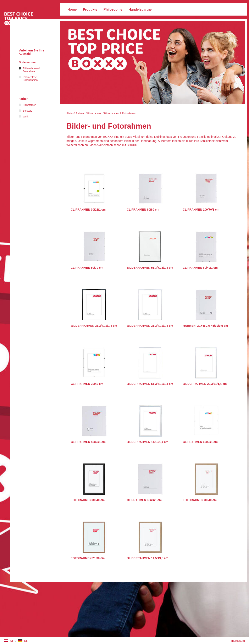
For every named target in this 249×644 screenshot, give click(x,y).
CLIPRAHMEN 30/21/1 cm (88, 210)
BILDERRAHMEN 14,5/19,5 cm (148, 558)
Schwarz (28, 111)
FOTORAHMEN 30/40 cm (88, 500)
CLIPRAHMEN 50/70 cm (87, 268)
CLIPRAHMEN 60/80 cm (143, 210)
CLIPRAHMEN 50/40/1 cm (88, 442)
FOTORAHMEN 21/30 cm (88, 558)
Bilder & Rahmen (76, 113)
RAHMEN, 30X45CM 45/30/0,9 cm (205, 326)
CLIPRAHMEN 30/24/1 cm (144, 500)
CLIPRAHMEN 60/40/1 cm (200, 268)
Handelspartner (141, 9)
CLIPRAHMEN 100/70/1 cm (201, 210)
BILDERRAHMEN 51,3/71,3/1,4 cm (150, 268)
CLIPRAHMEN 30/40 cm (87, 384)
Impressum (238, 641)
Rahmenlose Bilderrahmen (30, 79)
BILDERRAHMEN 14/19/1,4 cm (148, 442)
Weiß (26, 117)
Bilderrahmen (95, 113)
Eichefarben (29, 105)
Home (72, 9)
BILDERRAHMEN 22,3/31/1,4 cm (205, 384)
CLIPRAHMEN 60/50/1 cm (200, 442)
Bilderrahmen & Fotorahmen (120, 113)
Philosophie (113, 9)
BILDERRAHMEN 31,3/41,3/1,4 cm (94, 326)
